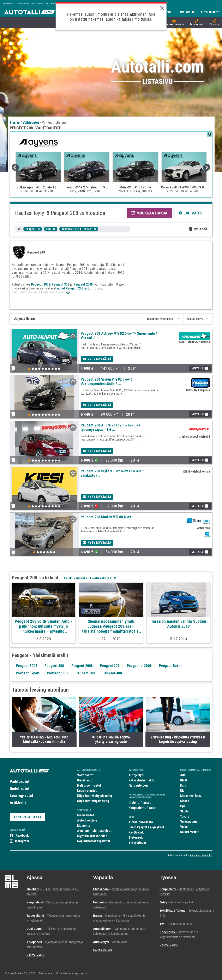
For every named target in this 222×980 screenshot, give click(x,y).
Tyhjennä (198, 229)
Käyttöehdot (137, 832)
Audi (183, 775)
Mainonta (84, 826)
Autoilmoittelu (87, 820)
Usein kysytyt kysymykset (146, 827)
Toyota (185, 816)
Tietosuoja (136, 838)
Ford (183, 785)
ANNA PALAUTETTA (28, 817)
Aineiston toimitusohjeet (94, 831)
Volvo (184, 827)
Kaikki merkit (190, 832)
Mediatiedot (85, 815)
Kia (182, 791)
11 (109, 578)
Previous (15, 167)
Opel (183, 806)
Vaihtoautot (20, 781)
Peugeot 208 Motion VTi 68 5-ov (106, 517)
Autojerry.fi (137, 775)
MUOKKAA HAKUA (149, 213)
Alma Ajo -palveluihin (201, 855)
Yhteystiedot (137, 843)
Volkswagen (188, 822)
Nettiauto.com (139, 785)
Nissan (185, 801)
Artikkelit (18, 803)
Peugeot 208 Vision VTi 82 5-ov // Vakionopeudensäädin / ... (107, 381)
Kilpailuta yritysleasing (93, 801)
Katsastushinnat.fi (141, 780)
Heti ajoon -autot (89, 785)
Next (207, 167)
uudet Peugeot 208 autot (74, 288)
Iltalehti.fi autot (140, 803)
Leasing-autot (22, 795)
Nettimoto (23, 3)
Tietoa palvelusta (141, 822)
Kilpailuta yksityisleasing (95, 796)
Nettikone (51, 3)
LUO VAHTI (191, 213)
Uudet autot (20, 788)
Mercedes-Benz (191, 796)
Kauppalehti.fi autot (143, 808)
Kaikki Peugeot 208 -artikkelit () (90, 578)
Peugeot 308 (60, 284)
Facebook (22, 835)
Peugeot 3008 (41, 284)
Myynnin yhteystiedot (92, 836)
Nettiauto (9, 3)
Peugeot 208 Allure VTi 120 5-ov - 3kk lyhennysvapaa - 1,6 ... (110, 427)
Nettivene (37, 3)
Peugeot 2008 (83, 284)
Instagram (22, 841)
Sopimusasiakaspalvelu (94, 841)
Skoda (185, 811)
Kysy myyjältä (97, 359)
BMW (184, 780)
